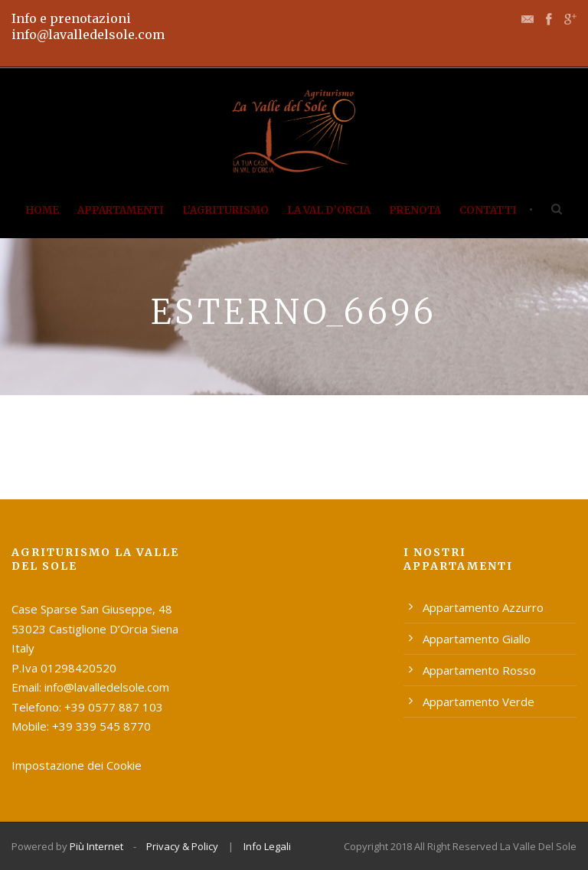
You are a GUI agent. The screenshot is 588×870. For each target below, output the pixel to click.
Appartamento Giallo (477, 639)
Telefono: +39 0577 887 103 (87, 707)
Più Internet (96, 846)
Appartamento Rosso (479, 670)
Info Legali (267, 846)
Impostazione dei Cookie (77, 765)
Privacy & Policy (182, 846)
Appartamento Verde (479, 702)
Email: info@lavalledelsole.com (90, 687)
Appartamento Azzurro (483, 607)
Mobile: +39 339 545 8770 (81, 726)
